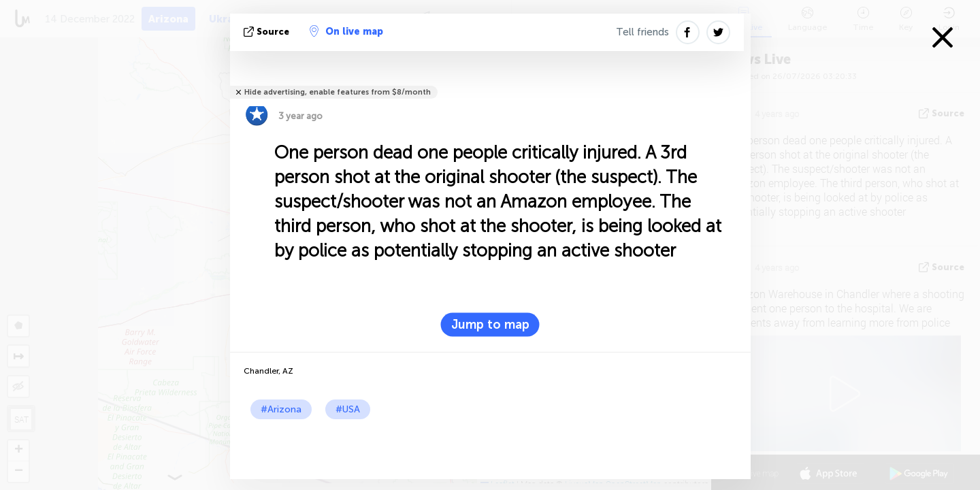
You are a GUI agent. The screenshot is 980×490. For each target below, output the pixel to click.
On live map (346, 31)
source (268, 32)
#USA (348, 409)
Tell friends (642, 32)
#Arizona (281, 409)
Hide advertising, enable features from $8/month (338, 92)
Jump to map (490, 325)
